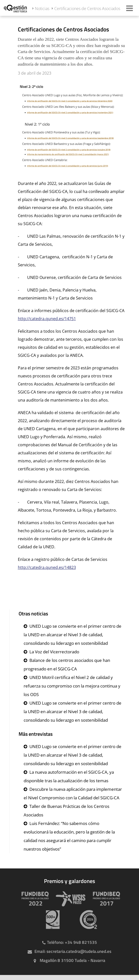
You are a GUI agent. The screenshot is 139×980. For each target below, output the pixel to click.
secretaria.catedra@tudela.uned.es (79, 951)
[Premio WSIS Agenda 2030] (68, 899)
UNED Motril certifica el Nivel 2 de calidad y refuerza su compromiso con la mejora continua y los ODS (72, 686)
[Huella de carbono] (86, 920)
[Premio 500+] (51, 920)
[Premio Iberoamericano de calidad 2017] (104, 899)
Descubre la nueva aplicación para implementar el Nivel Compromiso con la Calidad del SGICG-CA (73, 793)
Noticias (42, 9)
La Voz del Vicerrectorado (54, 652)
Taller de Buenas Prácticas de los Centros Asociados (66, 811)
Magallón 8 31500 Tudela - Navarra (73, 960)
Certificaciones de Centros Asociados (87, 9)
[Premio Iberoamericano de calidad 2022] (33, 899)
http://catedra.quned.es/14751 (47, 319)
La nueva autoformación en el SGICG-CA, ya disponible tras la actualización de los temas (69, 776)
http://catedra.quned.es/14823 (47, 567)
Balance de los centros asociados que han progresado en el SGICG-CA (67, 665)
